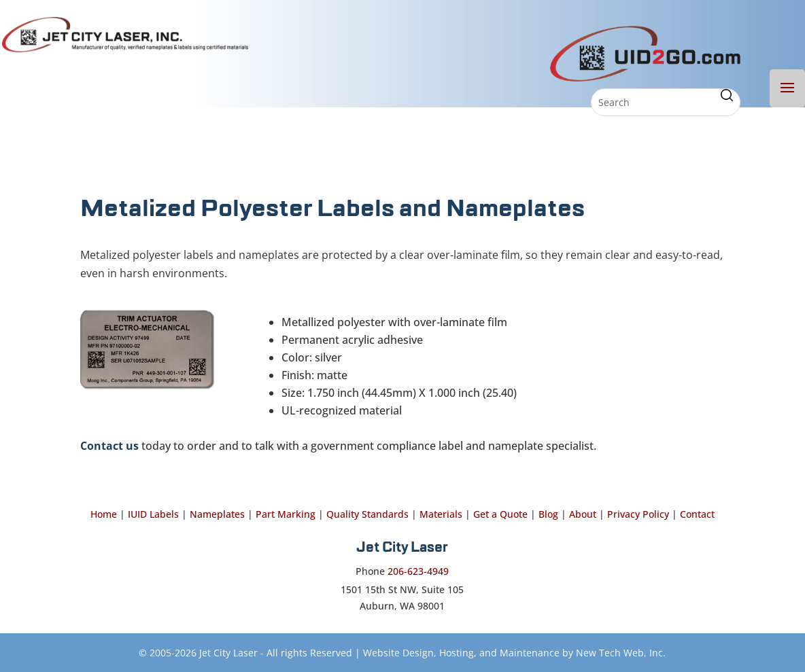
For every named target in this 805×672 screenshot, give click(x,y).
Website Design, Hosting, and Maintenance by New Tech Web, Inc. (514, 653)
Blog (548, 514)
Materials (441, 514)
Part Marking (286, 514)
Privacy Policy (638, 514)
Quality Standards (367, 514)
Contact (697, 514)
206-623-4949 (418, 571)
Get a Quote (500, 514)
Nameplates (217, 514)
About (583, 514)
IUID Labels (153, 514)
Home (104, 514)
